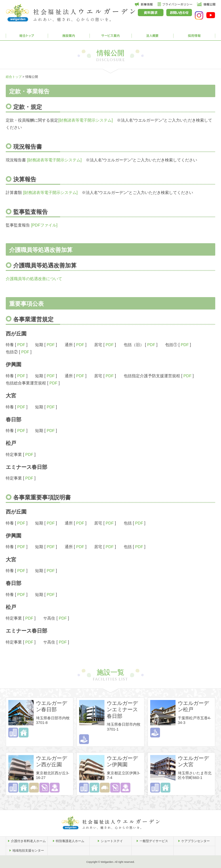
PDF (21, 345)
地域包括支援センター (28, 850)
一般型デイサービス (154, 841)
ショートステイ (112, 841)
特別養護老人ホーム (70, 841)
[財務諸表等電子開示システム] (85, 120)
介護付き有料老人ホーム (28, 841)
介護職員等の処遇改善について (34, 279)
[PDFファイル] (44, 225)
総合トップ (14, 77)
